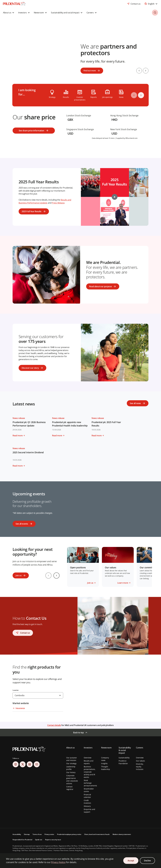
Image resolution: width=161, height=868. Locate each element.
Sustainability (124, 758)
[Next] (141, 95)
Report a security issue (53, 840)
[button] (9, 13)
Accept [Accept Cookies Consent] (131, 861)
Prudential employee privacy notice (69, 834)
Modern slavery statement (122, 834)
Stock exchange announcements (90, 783)
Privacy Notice (58, 862)
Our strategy (71, 763)
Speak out (39, 840)
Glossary (87, 806)
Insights (104, 763)
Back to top (78, 733)
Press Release (58, 203)
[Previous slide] (138, 71)
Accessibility (17, 834)
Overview (88, 758)
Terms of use (37, 834)
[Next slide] (145, 71)
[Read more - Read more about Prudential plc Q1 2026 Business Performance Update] (31, 435)
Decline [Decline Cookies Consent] (147, 861)
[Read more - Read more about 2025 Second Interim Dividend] (31, 465)
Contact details (54, 725)
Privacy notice (49, 834)
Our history (71, 772)
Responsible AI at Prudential (22, 840)
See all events (22, 524)
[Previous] (134, 95)
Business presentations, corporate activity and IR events (90, 772)
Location (16, 690)
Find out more (90, 71)
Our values (140, 761)
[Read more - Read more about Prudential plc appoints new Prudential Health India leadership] (70, 435)
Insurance (20, 708)
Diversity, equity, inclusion (140, 767)
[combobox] (151, 4)
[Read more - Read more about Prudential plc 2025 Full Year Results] (110, 435)
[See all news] (138, 403)
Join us (19, 576)
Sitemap (27, 834)
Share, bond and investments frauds (97, 834)
